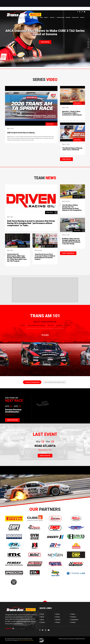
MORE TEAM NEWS (68, 253)
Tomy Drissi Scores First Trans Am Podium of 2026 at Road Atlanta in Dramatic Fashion (45, 257)
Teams (41, 18)
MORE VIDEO (66, 159)
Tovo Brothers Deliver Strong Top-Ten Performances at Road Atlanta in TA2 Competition (72, 208)
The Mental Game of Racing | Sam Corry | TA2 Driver (72, 149)
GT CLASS (67, 325)
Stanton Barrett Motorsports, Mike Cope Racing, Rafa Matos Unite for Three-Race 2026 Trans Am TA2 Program (17, 258)
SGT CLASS (59, 325)
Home (42, 614)
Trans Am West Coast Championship (54, 382)
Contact (82, 18)
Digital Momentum (42, 640)
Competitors (75, 18)
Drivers (36, 18)
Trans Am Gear (60, 18)
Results (52, 18)
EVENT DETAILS (12, 420)
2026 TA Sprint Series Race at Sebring (21, 133)
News (25, 18)
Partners (68, 18)
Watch (30, 18)
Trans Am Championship (32, 382)
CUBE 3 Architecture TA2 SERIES (36, 325)
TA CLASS (22, 325)
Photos (57, 622)
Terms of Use (23, 640)
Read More (45, 42)
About (20, 18)
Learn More (9, 628)
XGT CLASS (51, 325)
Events (46, 18)
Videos (73, 614)
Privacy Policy (30, 640)
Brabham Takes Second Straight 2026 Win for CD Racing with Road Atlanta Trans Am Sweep (71, 241)
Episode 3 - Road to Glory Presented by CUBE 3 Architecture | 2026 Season (72, 113)
